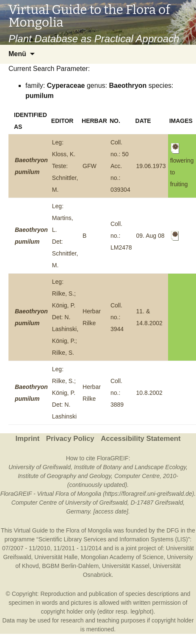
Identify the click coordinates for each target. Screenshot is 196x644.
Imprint (27, 439)
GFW (90, 166)
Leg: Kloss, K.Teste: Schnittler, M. (65, 166)
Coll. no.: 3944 (117, 317)
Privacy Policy (70, 439)
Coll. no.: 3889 (117, 393)
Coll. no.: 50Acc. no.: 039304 (120, 166)
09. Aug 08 (150, 236)
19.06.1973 (151, 166)
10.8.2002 (149, 393)
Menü (17, 54)
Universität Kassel (126, 566)
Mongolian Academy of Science (122, 557)
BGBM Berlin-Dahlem (70, 566)
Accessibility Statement (141, 439)
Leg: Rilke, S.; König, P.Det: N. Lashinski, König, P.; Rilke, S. (65, 317)
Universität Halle (56, 557)
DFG (173, 530)
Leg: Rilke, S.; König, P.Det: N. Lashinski (64, 393)
